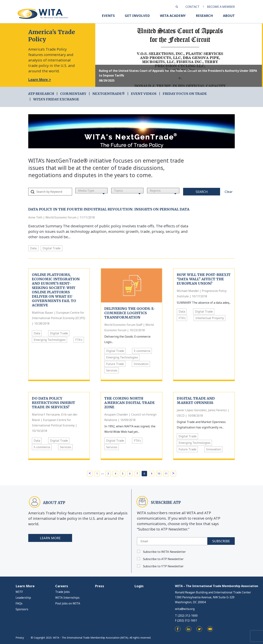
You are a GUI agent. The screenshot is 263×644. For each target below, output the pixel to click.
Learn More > (40, 80)
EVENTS (108, 16)
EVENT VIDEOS (144, 94)
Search (202, 192)
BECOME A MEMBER (221, 7)
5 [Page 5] (123, 473)
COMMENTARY (73, 94)
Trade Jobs (62, 592)
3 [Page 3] (108, 473)
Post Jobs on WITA (68, 603)
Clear (229, 192)
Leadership (23, 598)
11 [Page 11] (166, 473)
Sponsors (22, 609)
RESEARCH (204, 16)
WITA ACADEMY (173, 16)
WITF (19, 592)
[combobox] (91, 191)
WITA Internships (67, 598)
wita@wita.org (185, 609)
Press (100, 586)
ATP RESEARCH (41, 94)
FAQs (19, 603)
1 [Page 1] (97, 473)
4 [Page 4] (115, 473)
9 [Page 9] (152, 473)
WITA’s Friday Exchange (56, 99)
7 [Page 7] (137, 473)
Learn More (50, 538)
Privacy (20, 638)
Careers (62, 586)
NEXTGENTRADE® (109, 94)
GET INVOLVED (137, 16)
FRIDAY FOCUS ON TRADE (185, 94)
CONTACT (192, 7)
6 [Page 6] (130, 473)
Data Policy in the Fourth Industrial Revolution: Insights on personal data (109, 209)
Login (139, 586)
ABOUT (229, 16)
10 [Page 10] (159, 473)
